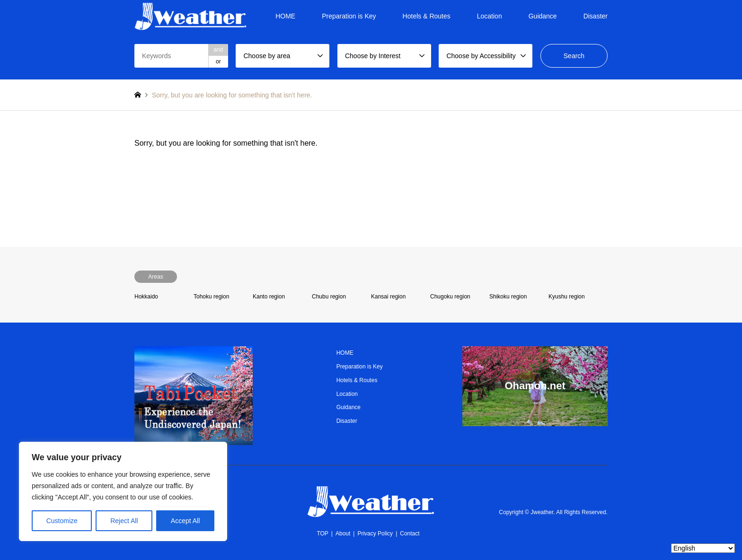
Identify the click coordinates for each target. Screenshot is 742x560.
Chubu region (329, 297)
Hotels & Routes (427, 16)
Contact (410, 534)
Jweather (542, 512)
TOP (322, 534)
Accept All (185, 521)
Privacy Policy (375, 534)
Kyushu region (567, 297)
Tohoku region (211, 297)
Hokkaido (146, 297)
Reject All (124, 521)
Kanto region (269, 297)
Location (490, 16)
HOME (285, 16)
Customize (62, 521)
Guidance (543, 16)
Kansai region (388, 297)
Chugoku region (450, 297)
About (343, 534)
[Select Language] (703, 548)
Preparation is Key (349, 16)
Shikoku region (508, 297)
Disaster (596, 16)
